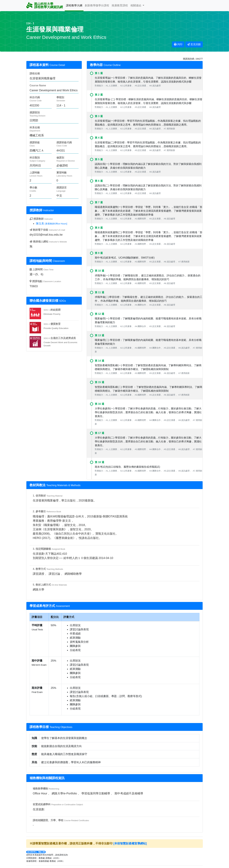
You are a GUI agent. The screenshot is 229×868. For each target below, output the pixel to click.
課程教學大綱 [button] (74, 5)
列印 (178, 44)
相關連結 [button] (136, 5)
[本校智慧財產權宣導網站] (130, 843)
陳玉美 (40, 223)
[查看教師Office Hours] (56, 224)
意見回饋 (194, 44)
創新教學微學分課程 (97, 5)
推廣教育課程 (120, 5)
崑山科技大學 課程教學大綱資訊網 (45, 5)
